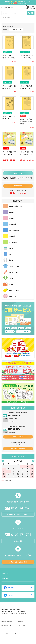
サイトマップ (21, 625)
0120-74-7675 (14, 416)
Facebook (9, 588)
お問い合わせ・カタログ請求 (18, 449)
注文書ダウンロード (18, 437)
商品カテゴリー (6, 573)
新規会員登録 (18, 186)
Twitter (8, 595)
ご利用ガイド (6, 579)
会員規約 (20, 621)
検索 (31, 13)
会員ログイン (18, 173)
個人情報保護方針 (6, 625)
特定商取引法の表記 (7, 621)
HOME (3, 17)
